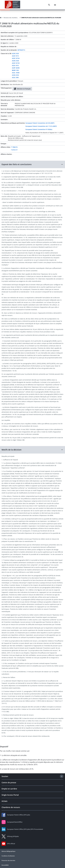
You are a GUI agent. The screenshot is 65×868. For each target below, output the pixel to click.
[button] (32, 164)
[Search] (49, 5)
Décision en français (22, 89)
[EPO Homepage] (12, 5)
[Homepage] (1, 18)
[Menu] (55, 5)
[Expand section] (62, 776)
